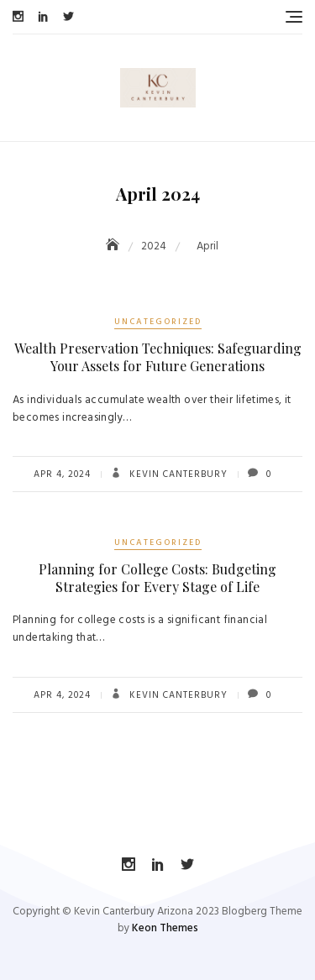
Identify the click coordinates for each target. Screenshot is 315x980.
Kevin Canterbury (177, 474)
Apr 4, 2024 (62, 474)
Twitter (68, 16)
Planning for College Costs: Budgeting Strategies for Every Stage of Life (157, 578)
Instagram (18, 16)
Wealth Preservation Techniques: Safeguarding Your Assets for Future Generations (158, 357)
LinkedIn (43, 16)
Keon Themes (165, 928)
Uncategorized (158, 322)
